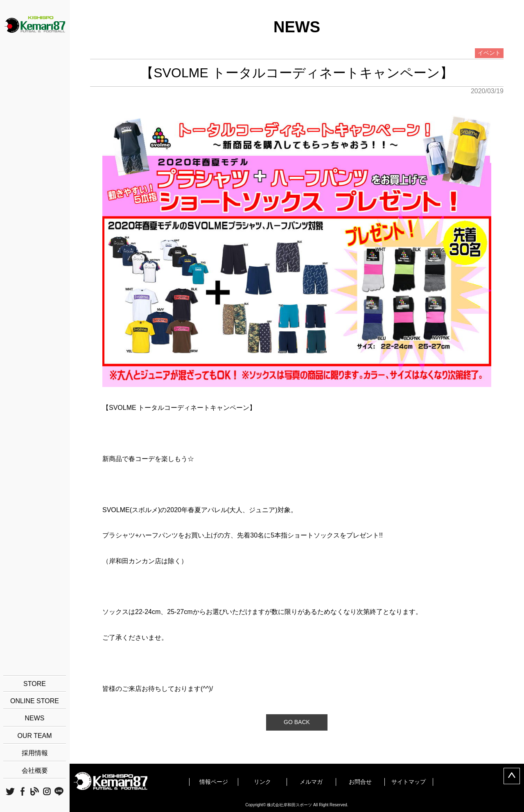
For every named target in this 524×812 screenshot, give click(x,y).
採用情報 (35, 753)
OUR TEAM (34, 736)
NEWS (35, 718)
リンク (262, 782)
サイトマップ (409, 782)
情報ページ (214, 782)
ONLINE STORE (35, 701)
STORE (35, 684)
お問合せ (360, 782)
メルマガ (311, 782)
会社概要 (35, 770)
